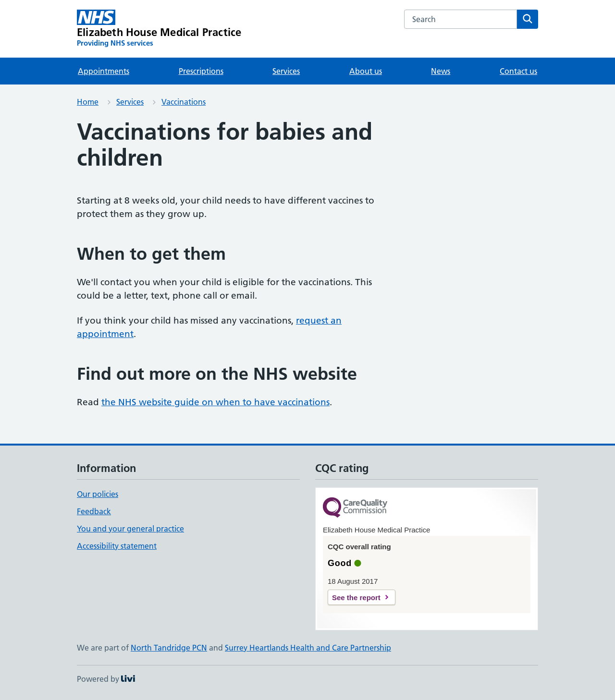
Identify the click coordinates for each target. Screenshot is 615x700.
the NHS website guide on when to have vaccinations (215, 402)
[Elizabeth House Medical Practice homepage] (159, 29)
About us (366, 71)
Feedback (94, 511)
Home (88, 102)
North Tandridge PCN (169, 648)
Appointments (104, 71)
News (441, 71)
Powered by (106, 679)
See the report (356, 597)
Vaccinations (184, 102)
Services (286, 71)
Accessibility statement (117, 546)
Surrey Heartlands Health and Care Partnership (308, 648)
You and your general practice (130, 529)
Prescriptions (201, 71)
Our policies (98, 494)
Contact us (518, 71)
